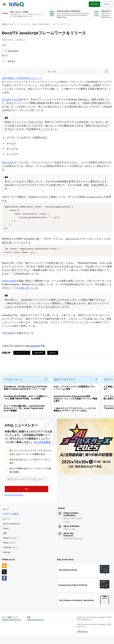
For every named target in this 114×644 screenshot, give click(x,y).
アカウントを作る (12, 518)
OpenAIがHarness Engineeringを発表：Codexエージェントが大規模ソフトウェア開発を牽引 (77, 401)
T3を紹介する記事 (13, 100)
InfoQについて (10, 547)
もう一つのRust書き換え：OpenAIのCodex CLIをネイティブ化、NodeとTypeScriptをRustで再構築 (25, 411)
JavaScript (36, 346)
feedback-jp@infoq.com (12, 626)
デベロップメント (23, 353)
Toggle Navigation (6, 3)
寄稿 (6, 538)
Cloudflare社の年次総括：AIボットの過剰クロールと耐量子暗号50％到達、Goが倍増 (26, 400)
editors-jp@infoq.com (36, 626)
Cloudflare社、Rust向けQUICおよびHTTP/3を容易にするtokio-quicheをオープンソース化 (27, 390)
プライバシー (82, 638)
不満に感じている (34, 288)
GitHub (12, 333)
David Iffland (14, 51)
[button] (25, 492)
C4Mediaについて (12, 552)
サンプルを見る (42, 446)
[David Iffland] (5, 51)
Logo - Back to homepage (18, 3)
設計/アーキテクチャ (66, 382)
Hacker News (10, 281)
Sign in (106, 3)
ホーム (7, 514)
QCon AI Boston (71, 531)
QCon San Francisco (68, 539)
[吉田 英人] (5, 61)
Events (7, 533)
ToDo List (8, 163)
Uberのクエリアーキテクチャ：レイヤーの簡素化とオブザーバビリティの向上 (76, 412)
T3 (45, 85)
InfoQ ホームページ (11, 24)
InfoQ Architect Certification (71, 519)
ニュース (26, 24)
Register (93, 3)
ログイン (8, 523)
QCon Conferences (12, 528)
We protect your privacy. (14, 498)
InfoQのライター (11, 542)
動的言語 (54, 353)
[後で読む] (21, 71)
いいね (11, 71)
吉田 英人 (13, 61)
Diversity (8, 557)
